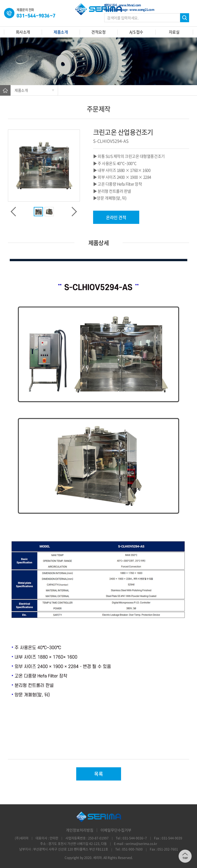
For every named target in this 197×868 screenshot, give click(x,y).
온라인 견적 (116, 217)
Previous (13, 212)
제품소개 (61, 32)
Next (75, 212)
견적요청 (98, 32)
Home (5, 90)
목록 (99, 774)
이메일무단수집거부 (116, 830)
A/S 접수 (136, 32)
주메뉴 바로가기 (0, 0)
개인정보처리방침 (80, 830)
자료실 (174, 32)
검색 (185, 18)
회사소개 (23, 32)
